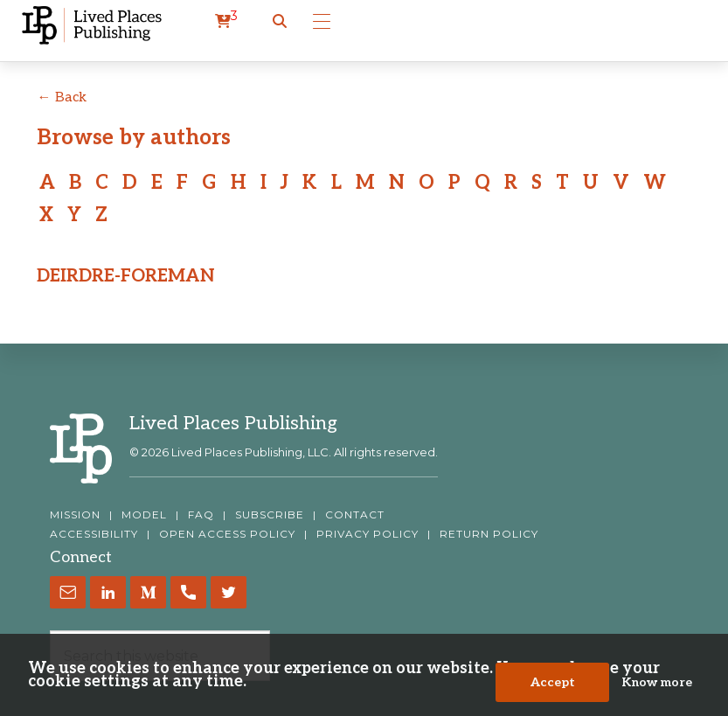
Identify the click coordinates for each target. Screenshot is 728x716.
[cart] (226, 22)
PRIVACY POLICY (367, 534)
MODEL (144, 515)
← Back (62, 97)
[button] (280, 22)
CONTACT (355, 515)
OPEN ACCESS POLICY (227, 534)
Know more (657, 682)
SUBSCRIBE (270, 515)
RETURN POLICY (489, 534)
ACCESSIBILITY (94, 534)
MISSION (75, 515)
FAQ (201, 515)
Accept (553, 682)
